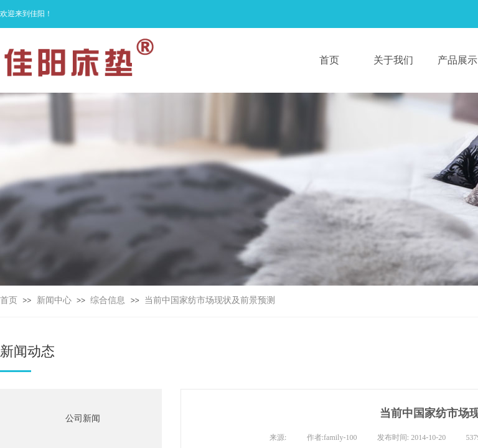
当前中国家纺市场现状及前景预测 (210, 300)
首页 (9, 300)
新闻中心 (54, 300)
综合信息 (108, 300)
